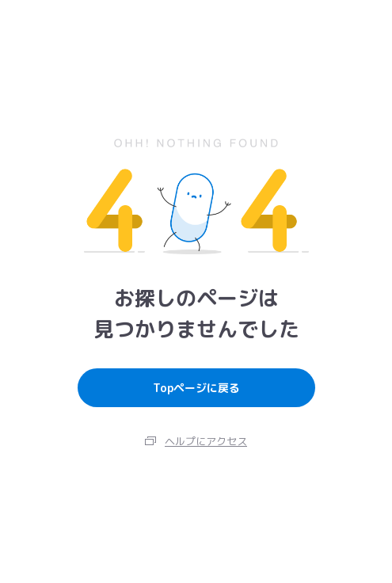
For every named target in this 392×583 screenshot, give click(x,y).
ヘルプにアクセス (206, 441)
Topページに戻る (196, 388)
